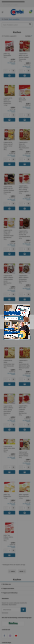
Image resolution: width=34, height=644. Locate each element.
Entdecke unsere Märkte (12, 336)
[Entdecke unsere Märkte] (20, 336)
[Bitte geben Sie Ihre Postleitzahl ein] (12, 318)
